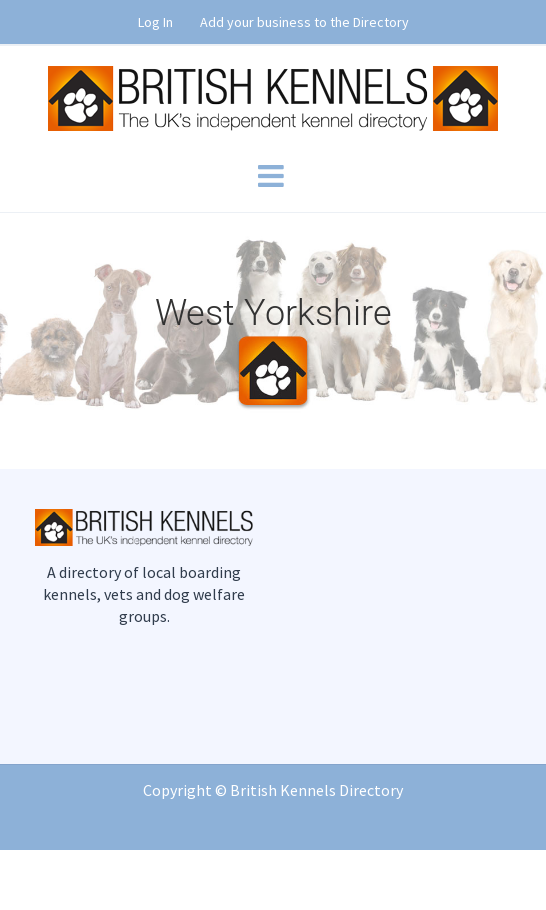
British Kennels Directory (316, 790)
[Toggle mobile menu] (273, 176)
